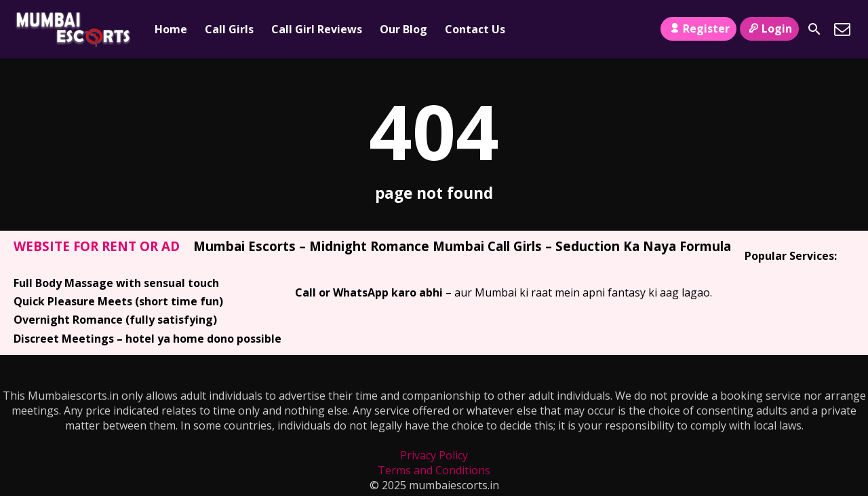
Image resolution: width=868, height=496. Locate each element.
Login (769, 28)
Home (171, 29)
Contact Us (475, 29)
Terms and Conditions (434, 470)
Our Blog (403, 29)
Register (698, 28)
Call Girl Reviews (317, 29)
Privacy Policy (434, 455)
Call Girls (229, 29)
